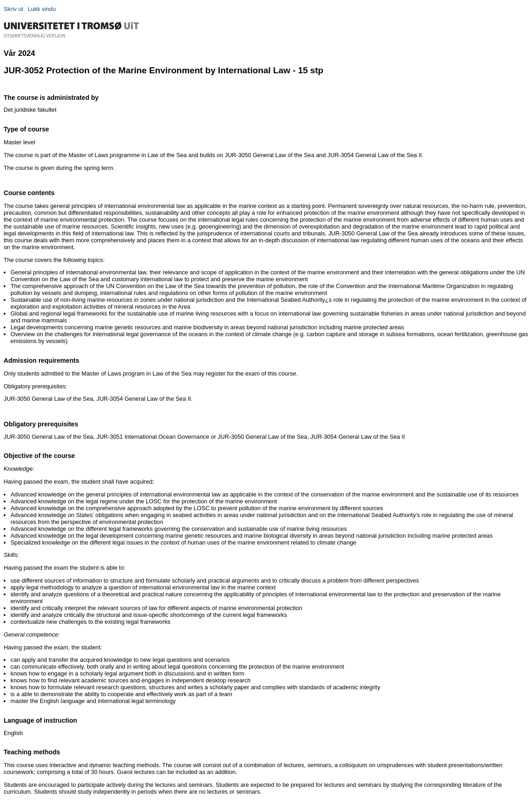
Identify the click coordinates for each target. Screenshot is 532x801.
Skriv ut (14, 9)
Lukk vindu (42, 9)
